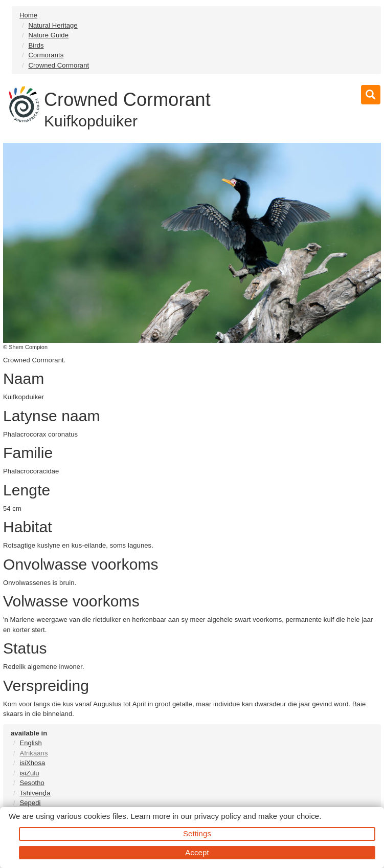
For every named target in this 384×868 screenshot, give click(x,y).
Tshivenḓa (35, 793)
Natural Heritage (53, 25)
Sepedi (30, 803)
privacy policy (218, 816)
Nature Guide (48, 35)
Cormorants (46, 55)
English (30, 743)
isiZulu (29, 773)
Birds (36, 45)
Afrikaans (33, 753)
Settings (197, 833)
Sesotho (32, 783)
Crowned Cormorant (59, 65)
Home (28, 15)
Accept (197, 852)
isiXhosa (32, 763)
